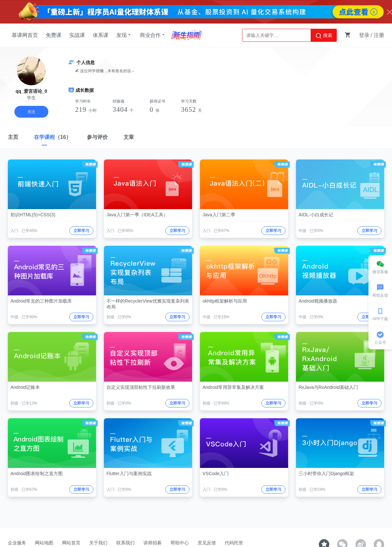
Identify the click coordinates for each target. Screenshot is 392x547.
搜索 (324, 36)
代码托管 (234, 543)
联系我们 (125, 543)
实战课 (77, 35)
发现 (124, 35)
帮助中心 (180, 543)
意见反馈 (207, 543)
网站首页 (71, 543)
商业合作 (153, 35)
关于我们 (98, 543)
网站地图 (44, 543)
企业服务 (17, 543)
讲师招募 (153, 543)
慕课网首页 (25, 35)
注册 (379, 35)
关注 (31, 112)
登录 (364, 35)
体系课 (101, 35)
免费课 (54, 35)
